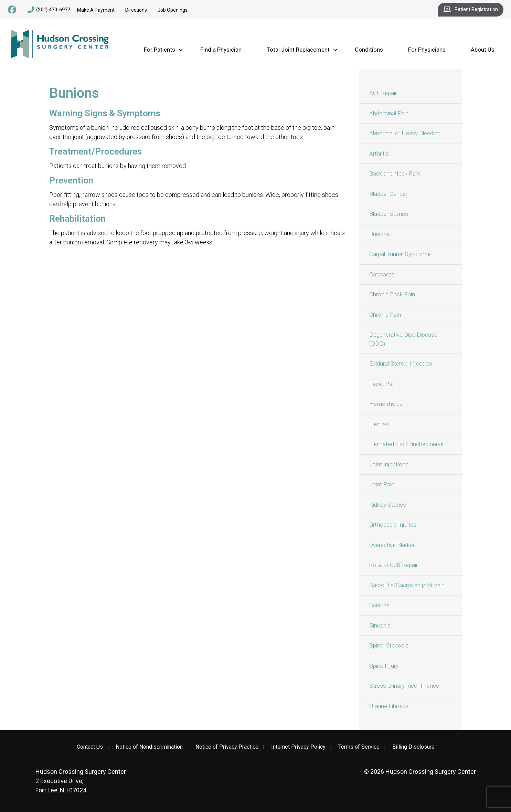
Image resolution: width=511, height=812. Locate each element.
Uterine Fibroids (389, 706)
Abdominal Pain (389, 113)
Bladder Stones (389, 214)
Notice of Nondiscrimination (149, 747)
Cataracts (382, 274)
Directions (136, 10)
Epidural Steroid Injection (401, 363)
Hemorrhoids (386, 404)
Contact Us (90, 747)
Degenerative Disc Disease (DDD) (403, 339)
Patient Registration (471, 10)
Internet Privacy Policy (298, 747)
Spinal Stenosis (389, 645)
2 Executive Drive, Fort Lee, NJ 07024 (81, 781)
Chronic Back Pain (392, 294)
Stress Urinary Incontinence (404, 686)
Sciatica (379, 605)
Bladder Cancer (388, 194)
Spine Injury (384, 666)
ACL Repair (383, 93)
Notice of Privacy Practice (227, 747)
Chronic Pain (385, 315)
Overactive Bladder (393, 545)
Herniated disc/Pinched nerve (406, 444)
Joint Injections (389, 464)
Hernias (379, 424)
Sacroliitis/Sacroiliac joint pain (407, 585)
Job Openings (173, 10)
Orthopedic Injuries (393, 525)
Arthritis (379, 154)
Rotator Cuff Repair (393, 565)
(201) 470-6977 (49, 10)
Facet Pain (383, 384)
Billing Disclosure (413, 747)
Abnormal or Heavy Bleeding (405, 133)
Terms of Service (359, 747)
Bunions (380, 234)
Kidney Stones (388, 505)
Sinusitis (380, 625)
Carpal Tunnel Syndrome (400, 254)
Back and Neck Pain (395, 173)
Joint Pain (382, 484)
